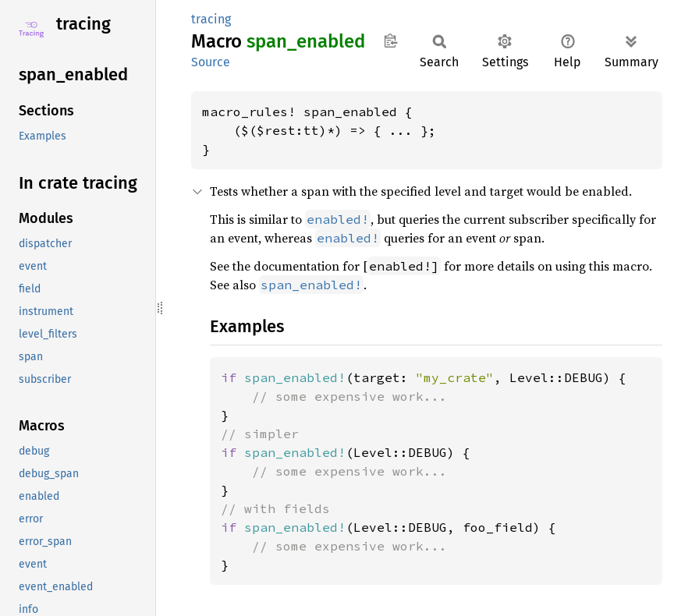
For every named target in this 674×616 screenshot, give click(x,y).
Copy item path (390, 41)
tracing (83, 24)
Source (211, 62)
